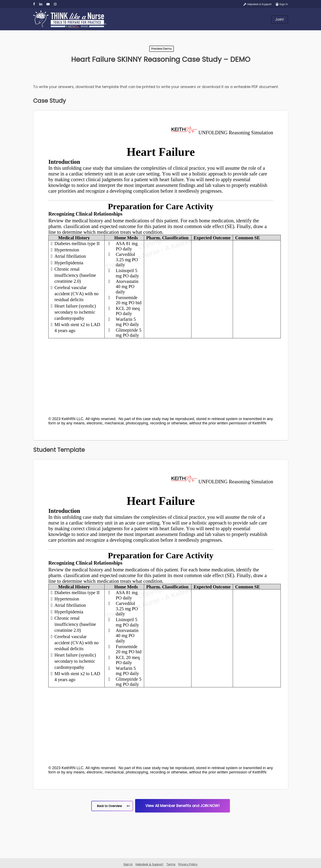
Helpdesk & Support (149, 864)
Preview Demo (162, 49)
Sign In (128, 864)
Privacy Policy (188, 864)
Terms (171, 864)
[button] (112, 806)
